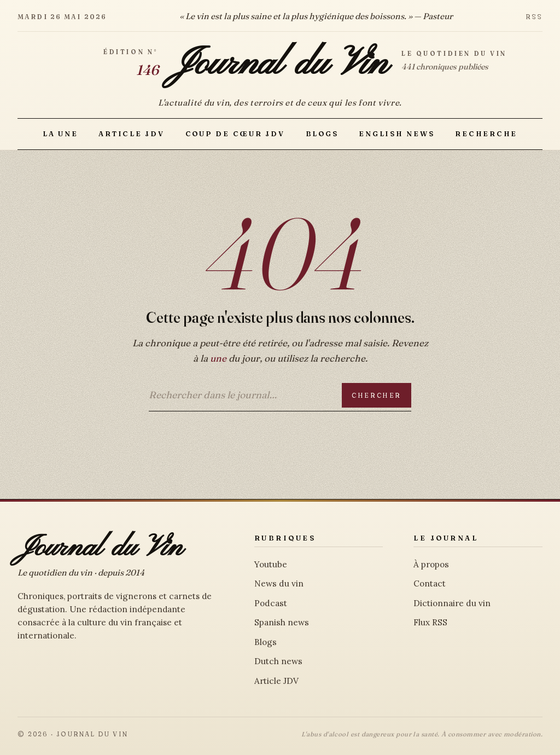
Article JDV (131, 134)
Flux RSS (430, 622)
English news (396, 134)
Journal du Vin (280, 65)
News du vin (279, 583)
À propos (431, 564)
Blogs (322, 134)
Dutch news (278, 661)
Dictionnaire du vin (452, 603)
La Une (60, 134)
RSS (534, 17)
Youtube (271, 564)
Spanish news (282, 622)
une (218, 358)
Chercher (377, 395)
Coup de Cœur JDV (235, 134)
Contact (430, 583)
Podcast (271, 603)
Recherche (486, 134)
